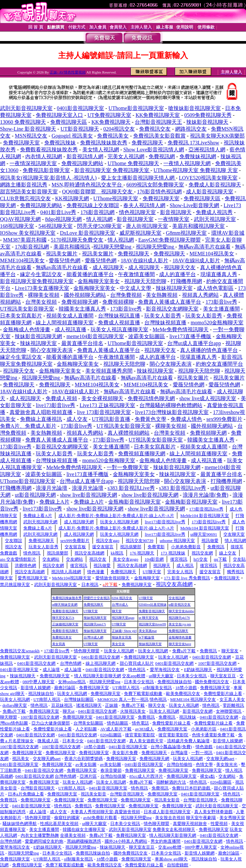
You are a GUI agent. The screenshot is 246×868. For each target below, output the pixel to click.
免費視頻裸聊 (118, 302)
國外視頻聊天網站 (85, 295)
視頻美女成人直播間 (70, 316)
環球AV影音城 (228, 233)
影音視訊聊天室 (135, 219)
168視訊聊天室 (17, 226)
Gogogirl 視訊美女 (72, 136)
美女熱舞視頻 (162, 295)
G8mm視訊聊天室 (186, 233)
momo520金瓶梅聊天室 (217, 323)
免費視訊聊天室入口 (59, 115)
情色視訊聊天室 (137, 212)
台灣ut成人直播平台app (194, 343)
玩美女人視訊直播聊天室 (119, 329)
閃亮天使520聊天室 (99, 226)
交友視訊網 (177, 598)
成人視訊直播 (71, 329)
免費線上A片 (54, 502)
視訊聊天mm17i (95, 624)
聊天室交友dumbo (181, 611)
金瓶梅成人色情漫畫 (27, 329)
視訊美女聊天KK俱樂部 (217, 136)
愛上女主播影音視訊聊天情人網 (138, 178)
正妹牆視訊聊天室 (65, 624)
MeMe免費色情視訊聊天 (181, 329)
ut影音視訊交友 (180, 605)
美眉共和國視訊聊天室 (198, 226)
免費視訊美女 (113, 136)
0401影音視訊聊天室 (80, 108)
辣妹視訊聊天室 (174, 288)
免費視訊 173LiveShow (194, 143)
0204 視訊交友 (122, 598)
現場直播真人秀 (219, 274)
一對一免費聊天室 (128, 467)
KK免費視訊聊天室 (158, 115)
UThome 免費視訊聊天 (133, 163)
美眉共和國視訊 (72, 247)
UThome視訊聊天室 (116, 198)
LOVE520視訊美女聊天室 (208, 178)
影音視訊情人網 (85, 156)
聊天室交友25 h (63, 618)
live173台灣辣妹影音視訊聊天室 (172, 412)
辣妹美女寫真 (122, 637)
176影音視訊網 (97, 212)
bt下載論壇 (147, 637)
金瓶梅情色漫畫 (180, 637)
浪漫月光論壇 (51, 488)
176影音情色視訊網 (159, 192)
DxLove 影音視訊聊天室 (88, 233)
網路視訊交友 (191, 129)
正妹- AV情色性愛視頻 (68, 72)
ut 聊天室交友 (149, 618)
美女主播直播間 (221, 309)
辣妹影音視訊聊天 (207, 122)
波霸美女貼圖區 (147, 336)
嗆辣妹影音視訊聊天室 (195, 108)
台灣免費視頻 (126, 295)
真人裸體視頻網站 (129, 433)
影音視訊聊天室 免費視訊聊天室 (113, 170)
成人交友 (77, 419)
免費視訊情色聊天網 (151, 398)
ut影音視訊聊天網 (35, 495)
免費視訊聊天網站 (82, 163)
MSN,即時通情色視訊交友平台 (87, 185)
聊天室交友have (180, 644)
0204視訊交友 (119, 129)
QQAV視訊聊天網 (20, 219)
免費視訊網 (162, 156)
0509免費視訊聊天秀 (208, 115)
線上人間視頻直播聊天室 (65, 323)
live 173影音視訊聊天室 (104, 412)
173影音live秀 (221, 302)
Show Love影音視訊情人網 (154, 150)
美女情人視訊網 (101, 150)
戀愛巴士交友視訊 (97, 598)
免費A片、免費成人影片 (28, 426)
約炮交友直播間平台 (219, 364)
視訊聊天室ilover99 (152, 624)
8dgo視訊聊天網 (63, 219)
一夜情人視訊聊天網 (187, 163)
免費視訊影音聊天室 (46, 170)
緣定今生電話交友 (41, 274)
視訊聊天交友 (180, 267)
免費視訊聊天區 (69, 122)
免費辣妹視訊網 (198, 156)
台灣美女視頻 (41, 302)
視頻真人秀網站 (200, 295)
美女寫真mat (148, 631)
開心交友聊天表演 (51, 350)
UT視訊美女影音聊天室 (27, 309)
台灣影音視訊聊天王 (158, 122)
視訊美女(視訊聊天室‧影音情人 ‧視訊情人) (48, 178)
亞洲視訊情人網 (207, 150)
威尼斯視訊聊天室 (140, 233)
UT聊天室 (146, 598)
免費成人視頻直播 (119, 323)
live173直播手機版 (190, 336)
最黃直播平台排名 (82, 343)
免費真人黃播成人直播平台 (170, 302)
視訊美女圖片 (62, 254)
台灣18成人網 (93, 637)
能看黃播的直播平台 (90, 274)
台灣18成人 (120, 605)
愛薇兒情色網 (65, 260)
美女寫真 (59, 644)
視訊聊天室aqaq (123, 618)
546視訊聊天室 (55, 226)
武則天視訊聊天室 (215, 219)
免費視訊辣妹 (60, 143)
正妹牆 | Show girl (124, 631)
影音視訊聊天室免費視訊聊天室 (37, 281)
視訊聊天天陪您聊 (145, 281)
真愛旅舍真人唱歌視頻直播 (41, 412)
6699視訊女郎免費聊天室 (155, 185)
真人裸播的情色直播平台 (209, 350)
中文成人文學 (135, 288)
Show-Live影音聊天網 (194, 205)
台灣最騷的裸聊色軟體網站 (171, 405)
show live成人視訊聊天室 (208, 398)
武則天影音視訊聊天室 (26, 108)
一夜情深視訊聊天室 (33, 163)
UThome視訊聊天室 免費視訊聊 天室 (196, 170)
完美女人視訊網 (126, 156)
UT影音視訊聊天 (80, 129)
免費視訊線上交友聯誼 (93, 205)
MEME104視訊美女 (212, 254)
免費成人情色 (186, 419)
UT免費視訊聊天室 (109, 115)
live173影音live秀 (55, 405)
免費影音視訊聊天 (65, 611)
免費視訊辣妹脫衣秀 (104, 143)
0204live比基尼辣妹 (153, 605)
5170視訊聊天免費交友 (77, 240)
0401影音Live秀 (58, 212)
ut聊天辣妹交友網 (65, 605)
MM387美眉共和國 (25, 240)
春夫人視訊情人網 (144, 205)
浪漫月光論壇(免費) (205, 495)
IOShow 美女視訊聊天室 (28, 233)
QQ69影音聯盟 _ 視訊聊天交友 (98, 192)
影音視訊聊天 (176, 212)
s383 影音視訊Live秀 (131, 488)
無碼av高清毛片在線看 (205, 247)
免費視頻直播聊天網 (142, 454)
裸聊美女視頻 (44, 295)
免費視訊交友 (155, 129)
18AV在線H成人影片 (144, 260)
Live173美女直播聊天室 (42, 288)
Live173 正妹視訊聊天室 (107, 405)
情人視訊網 (99, 219)
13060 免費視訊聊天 (23, 122)
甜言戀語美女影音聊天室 (29, 192)
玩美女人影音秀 (163, 316)
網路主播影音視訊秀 (24, 185)
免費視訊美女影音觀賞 (159, 136)
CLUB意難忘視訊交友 (25, 198)
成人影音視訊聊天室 (210, 192)
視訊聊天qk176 (179, 618)
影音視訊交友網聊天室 (172, 309)
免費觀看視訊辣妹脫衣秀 (49, 150)
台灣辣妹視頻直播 (165, 323)
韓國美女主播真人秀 (82, 309)
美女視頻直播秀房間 (109, 371)
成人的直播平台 (177, 274)
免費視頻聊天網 (80, 302)
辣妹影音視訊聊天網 (38, 336)
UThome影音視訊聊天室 (136, 108)
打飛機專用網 (186, 281)
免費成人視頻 (61, 398)
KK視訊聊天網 (72, 198)
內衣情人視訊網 (44, 156)
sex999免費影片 (224, 419)
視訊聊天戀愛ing (113, 247)
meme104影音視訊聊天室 (95, 336)
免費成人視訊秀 (214, 212)
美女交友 (118, 644)
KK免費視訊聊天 (111, 122)
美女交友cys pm (180, 624)
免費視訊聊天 (147, 143)
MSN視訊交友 (31, 136)
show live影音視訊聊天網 (89, 495)
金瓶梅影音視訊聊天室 (134, 502)
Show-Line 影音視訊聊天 (28, 129)
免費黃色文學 (151, 419)
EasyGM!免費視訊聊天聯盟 (170, 240)
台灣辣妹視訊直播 (119, 316)
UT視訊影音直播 (111, 419)
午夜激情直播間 (136, 274)
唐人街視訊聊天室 (147, 226)
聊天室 (117, 611)
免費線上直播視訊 (41, 419)
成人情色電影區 (215, 288)
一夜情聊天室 (174, 219)
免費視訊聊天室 (21, 143)
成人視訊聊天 (108, 267)
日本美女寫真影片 (21, 316)
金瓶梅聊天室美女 (99, 281)
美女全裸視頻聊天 (102, 398)
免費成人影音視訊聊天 (215, 185)
